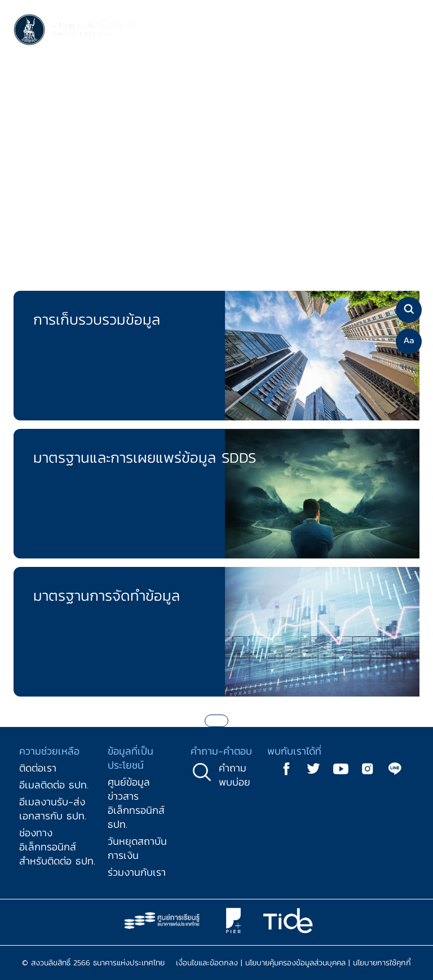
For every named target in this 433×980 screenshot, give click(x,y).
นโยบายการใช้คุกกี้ (382, 963)
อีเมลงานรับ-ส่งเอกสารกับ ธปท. (53, 809)
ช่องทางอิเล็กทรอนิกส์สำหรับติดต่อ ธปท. (57, 847)
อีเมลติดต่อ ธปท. (54, 785)
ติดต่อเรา (38, 768)
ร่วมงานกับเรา (137, 872)
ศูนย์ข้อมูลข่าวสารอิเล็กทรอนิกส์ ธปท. (136, 803)
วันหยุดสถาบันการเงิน (137, 848)
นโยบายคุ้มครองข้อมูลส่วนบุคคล (295, 963)
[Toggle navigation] (408, 30)
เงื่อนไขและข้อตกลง (207, 963)
